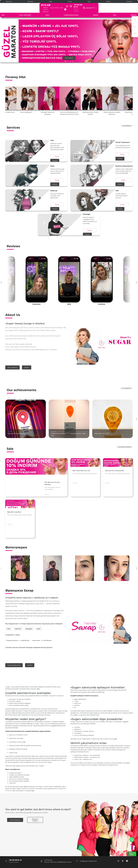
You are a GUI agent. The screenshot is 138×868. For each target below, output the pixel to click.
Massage (134, 11)
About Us (9, 1)
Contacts (129, 1)
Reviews (30, 1)
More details (69, 54)
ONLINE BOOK (132, 854)
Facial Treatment (25, 11)
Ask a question (12, 363)
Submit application (14, 660)
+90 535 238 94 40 (89, 5)
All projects (126, 383)
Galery (108, 1)
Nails (47, 11)
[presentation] (1, 278)
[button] (65, 57)
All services (127, 122)
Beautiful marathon (15, 519)
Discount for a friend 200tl (116, 477)
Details (47, 152)
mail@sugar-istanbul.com (88, 855)
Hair (115, 11)
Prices (70, 1)
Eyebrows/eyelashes (71, 11)
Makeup (96, 11)
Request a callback (88, 7)
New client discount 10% (82, 477)
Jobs (51, 1)
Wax (3, 11)
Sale (89, 1)
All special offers (124, 442)
